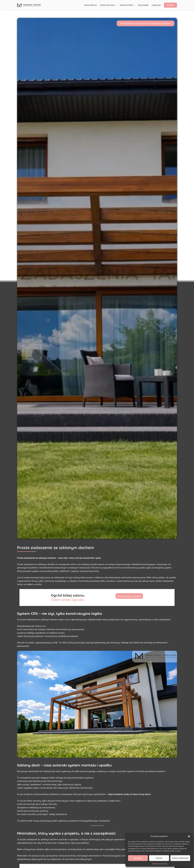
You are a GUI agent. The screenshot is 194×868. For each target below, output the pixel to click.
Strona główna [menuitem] (91, 5)
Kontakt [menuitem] (170, 5)
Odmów (159, 858)
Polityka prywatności (160, 863)
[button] (189, 836)
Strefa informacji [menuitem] (109, 5)
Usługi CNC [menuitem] (156, 5)
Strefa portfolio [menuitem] (128, 5)
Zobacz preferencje (180, 858)
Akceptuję (138, 858)
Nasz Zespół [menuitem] (143, 5)
